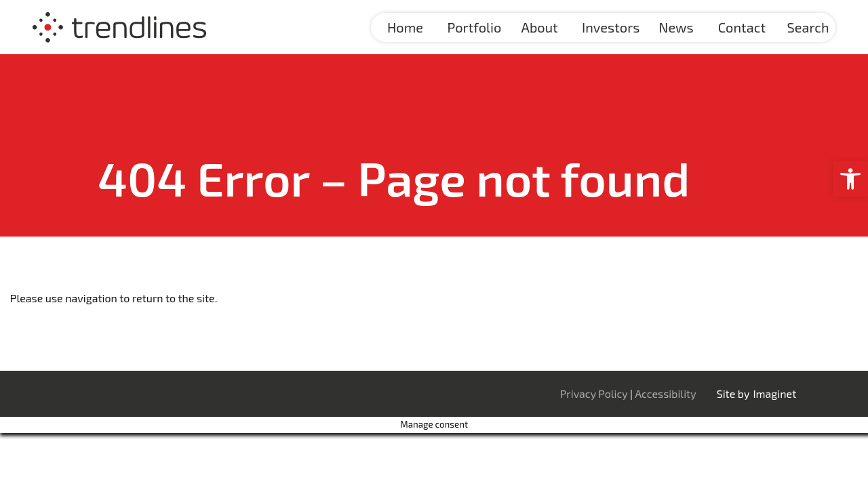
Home (405, 27)
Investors (611, 27)
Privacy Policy (595, 393)
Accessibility (666, 393)
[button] (850, 179)
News (676, 27)
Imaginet (774, 393)
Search (808, 27)
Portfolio (475, 27)
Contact (742, 27)
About (540, 27)
